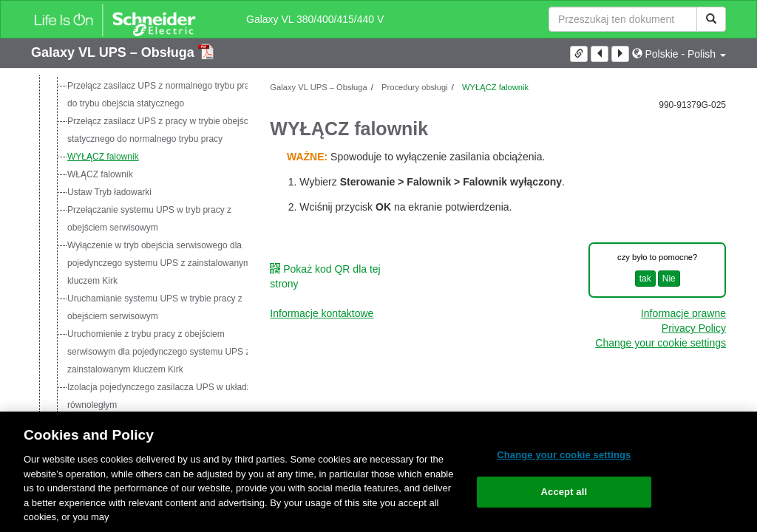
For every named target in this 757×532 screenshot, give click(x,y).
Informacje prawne (683, 313)
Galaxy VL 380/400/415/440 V (315, 19)
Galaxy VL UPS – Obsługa (115, 52)
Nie (669, 279)
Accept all (564, 492)
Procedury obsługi (414, 87)
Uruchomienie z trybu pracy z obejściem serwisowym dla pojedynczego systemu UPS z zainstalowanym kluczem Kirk (159, 352)
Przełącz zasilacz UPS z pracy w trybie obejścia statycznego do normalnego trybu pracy (161, 130)
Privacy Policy (694, 328)
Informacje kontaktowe (322, 313)
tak (645, 279)
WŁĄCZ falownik (100, 174)
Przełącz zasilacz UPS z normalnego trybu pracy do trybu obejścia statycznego (163, 95)
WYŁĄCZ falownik (103, 157)
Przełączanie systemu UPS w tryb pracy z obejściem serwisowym (149, 219)
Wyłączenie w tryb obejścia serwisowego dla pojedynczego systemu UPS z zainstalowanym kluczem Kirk (159, 263)
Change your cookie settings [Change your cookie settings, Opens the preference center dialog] (564, 455)
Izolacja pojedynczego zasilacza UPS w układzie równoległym (163, 396)
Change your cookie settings (661, 343)
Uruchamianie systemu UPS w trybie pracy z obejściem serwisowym (155, 307)
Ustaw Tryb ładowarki (109, 192)
